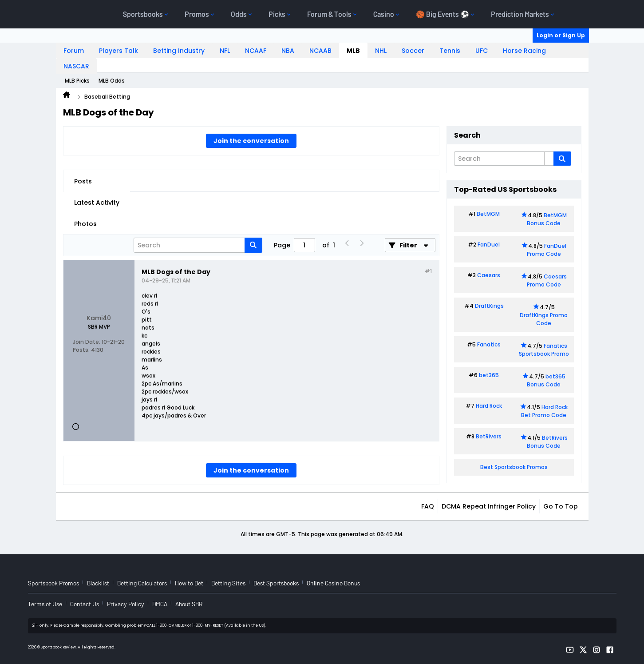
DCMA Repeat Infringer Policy (489, 506)
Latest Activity (97, 203)
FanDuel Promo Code (547, 250)
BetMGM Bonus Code (547, 219)
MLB (353, 51)
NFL (225, 51)
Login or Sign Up (561, 35)
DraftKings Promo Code (544, 319)
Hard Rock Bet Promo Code (544, 411)
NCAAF (256, 51)
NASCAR (76, 66)
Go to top (561, 506)
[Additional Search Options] (549, 159)
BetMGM (488, 214)
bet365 (489, 375)
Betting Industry (179, 51)
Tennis (450, 51)
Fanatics (489, 344)
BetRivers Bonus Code (547, 442)
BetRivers (489, 436)
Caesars (489, 275)
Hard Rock (489, 406)
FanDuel (489, 245)
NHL (381, 51)
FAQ (428, 506)
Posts (83, 181)
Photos (85, 224)
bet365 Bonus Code (546, 380)
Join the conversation (251, 141)
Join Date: (87, 342)
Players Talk (119, 51)
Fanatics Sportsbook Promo (544, 350)
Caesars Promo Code (547, 280)
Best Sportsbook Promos (514, 467)
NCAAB (320, 51)
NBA (288, 51)
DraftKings (489, 306)
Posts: (81, 350)
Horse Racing (524, 51)
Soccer (413, 51)
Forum (74, 51)
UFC (482, 51)
